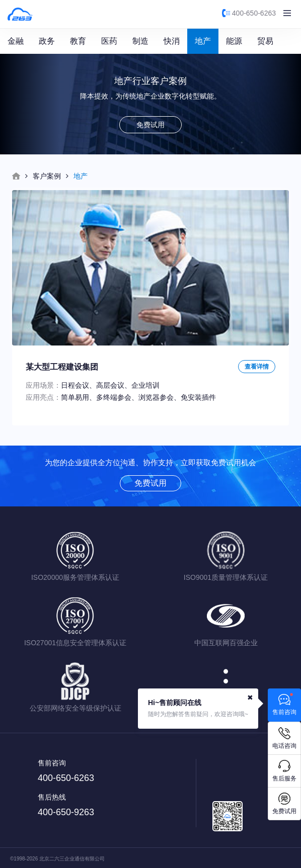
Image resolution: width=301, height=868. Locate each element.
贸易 (265, 41)
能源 (234, 41)
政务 (47, 41)
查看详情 (257, 367)
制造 (140, 41)
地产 (203, 41)
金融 (16, 41)
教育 (78, 41)
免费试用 (150, 125)
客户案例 (47, 176)
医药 (109, 41)
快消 (172, 41)
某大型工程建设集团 (62, 367)
